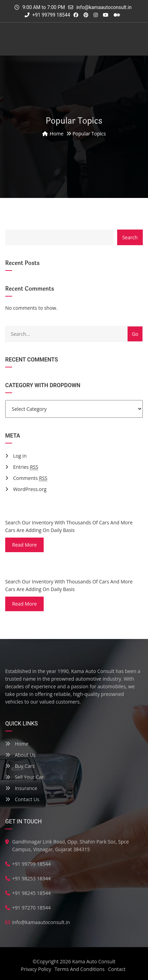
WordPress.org (30, 489)
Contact (117, 969)
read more (24, 545)
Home (17, 744)
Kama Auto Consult (94, 961)
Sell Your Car (24, 777)
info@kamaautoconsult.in (104, 7)
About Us (20, 755)
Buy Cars (20, 766)
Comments (30, 478)
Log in (20, 456)
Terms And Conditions (79, 969)
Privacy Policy (36, 969)
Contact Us (22, 799)
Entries (26, 467)
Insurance (21, 788)
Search (130, 237)
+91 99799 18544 (47, 15)
